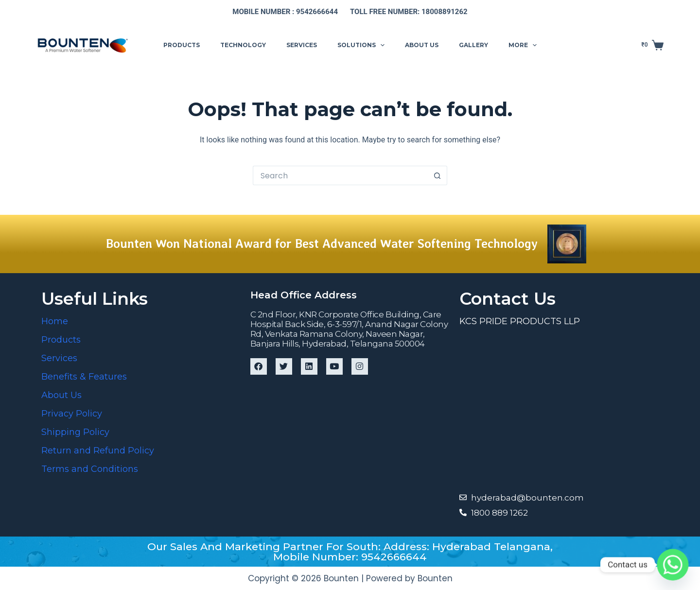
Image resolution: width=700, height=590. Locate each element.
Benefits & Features (84, 377)
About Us (61, 395)
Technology (243, 45)
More (525, 45)
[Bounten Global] (559, 408)
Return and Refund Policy (98, 451)
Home (55, 321)
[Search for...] (340, 175)
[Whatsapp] (673, 565)
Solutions (363, 45)
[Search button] (437, 175)
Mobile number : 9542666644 (285, 12)
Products (182, 45)
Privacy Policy (72, 414)
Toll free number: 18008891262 (409, 12)
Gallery (473, 45)
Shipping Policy (75, 432)
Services (302, 45)
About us (422, 45)
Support (575, 44)
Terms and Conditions (90, 469)
